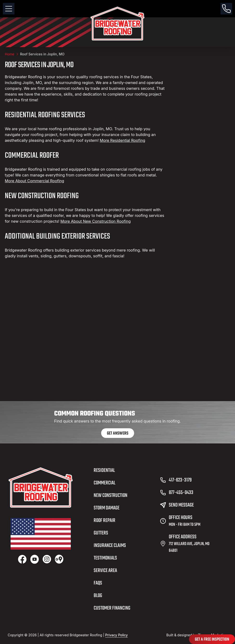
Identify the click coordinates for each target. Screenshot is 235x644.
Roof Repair (104, 520)
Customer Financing (112, 608)
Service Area (105, 571)
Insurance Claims (110, 546)
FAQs (98, 583)
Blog (98, 596)
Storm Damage (107, 508)
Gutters (101, 533)
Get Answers (118, 433)
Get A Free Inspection (212, 640)
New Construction (111, 495)
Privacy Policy (117, 635)
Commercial (104, 483)
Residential (104, 470)
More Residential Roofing (122, 140)
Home (10, 54)
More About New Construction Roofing (96, 221)
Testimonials (105, 558)
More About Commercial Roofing (34, 181)
